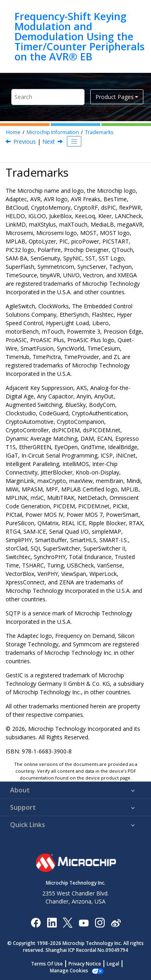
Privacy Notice (85, 964)
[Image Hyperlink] (84, 922)
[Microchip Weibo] (116, 922)
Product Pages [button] (115, 97)
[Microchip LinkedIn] (52, 922)
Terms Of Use (47, 964)
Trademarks (99, 132)
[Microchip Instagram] (100, 922)
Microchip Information (53, 132)
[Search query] (48, 97)
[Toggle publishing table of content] (74, 141)
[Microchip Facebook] (36, 922)
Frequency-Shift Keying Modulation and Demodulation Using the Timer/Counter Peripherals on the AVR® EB (80, 36)
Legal (113, 964)
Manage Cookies (69, 971)
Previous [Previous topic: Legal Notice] (25, 141)
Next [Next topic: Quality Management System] (49, 141)
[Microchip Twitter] (68, 922)
